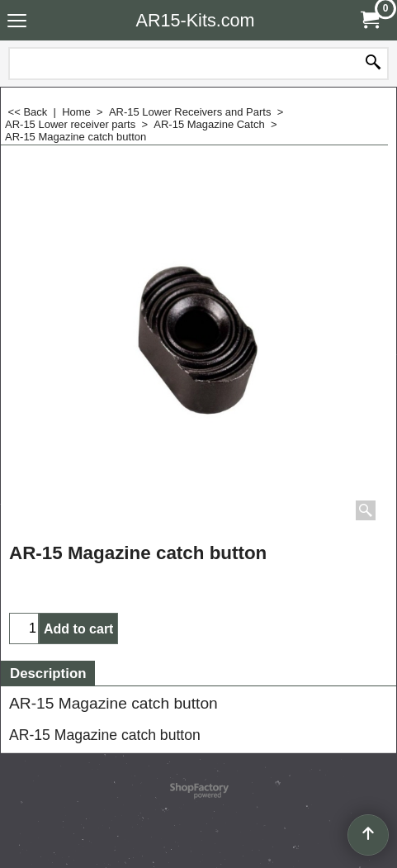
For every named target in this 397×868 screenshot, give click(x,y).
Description (48, 674)
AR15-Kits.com (196, 20)
